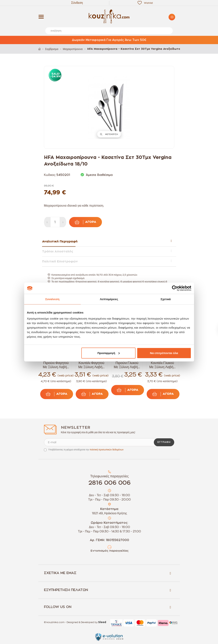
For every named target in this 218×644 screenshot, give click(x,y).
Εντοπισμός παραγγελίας (110, 551)
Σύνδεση (77, 3)
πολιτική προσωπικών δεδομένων (107, 450)
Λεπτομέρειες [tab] (109, 299)
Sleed (102, 622)
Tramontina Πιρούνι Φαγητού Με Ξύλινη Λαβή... (56, 363)
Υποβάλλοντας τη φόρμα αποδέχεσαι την (86, 450)
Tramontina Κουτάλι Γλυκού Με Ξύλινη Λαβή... (162, 363)
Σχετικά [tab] (166, 299)
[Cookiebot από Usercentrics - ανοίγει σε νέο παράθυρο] (175, 288)
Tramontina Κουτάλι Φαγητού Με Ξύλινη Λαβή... (91, 363)
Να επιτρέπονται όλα (164, 353)
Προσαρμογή (109, 353)
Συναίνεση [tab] (52, 299)
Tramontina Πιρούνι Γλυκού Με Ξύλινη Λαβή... (127, 363)
